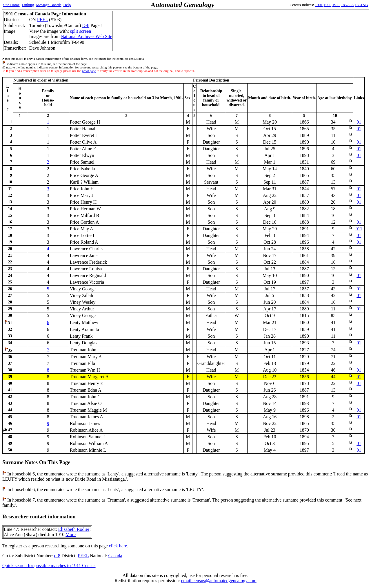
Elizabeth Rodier (74, 529)
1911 (336, 5)
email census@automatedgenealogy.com (219, 581)
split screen (81, 31)
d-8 (57, 556)
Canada (115, 556)
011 (359, 229)
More (71, 534)
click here (118, 546)
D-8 (86, 25)
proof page (89, 71)
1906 (328, 5)
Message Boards (49, 5)
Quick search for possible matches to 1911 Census (49, 566)
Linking (28, 5)
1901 (319, 5)
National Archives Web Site (86, 36)
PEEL (43, 20)
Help (67, 5)
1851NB (361, 5)
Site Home (11, 5)
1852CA (347, 5)
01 (359, 122)
